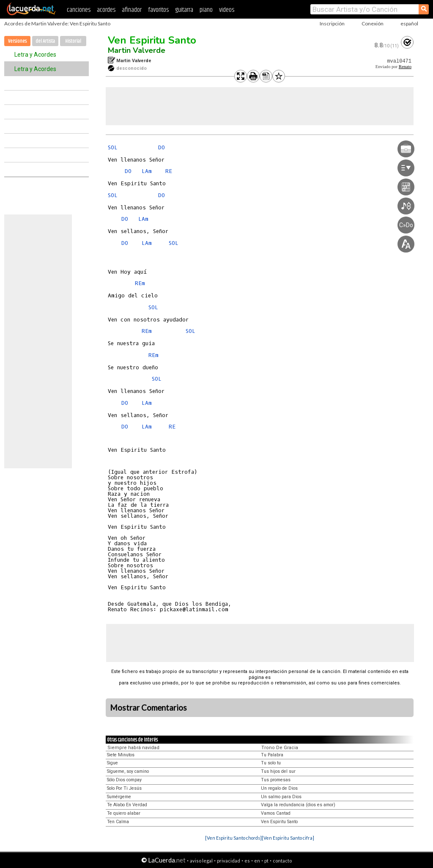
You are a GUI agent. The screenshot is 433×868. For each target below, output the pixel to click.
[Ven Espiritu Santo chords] (233, 838)
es (247, 861)
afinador (132, 10)
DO (162, 147)
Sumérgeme (119, 797)
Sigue (112, 763)
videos (227, 10)
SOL (113, 147)
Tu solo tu (271, 763)
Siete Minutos (121, 755)
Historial (73, 41)
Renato (405, 67)
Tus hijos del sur (278, 771)
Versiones (17, 41)
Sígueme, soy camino (128, 771)
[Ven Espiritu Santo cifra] (288, 838)
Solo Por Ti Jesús (124, 788)
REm (140, 283)
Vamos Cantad (276, 813)
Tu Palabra (272, 755)
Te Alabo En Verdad (127, 805)
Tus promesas (276, 780)
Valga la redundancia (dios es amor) (298, 805)
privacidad (229, 861)
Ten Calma (118, 822)
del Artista (45, 41)
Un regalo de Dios (279, 788)
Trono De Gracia (280, 748)
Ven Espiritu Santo (152, 40)
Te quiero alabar (124, 813)
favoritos (158, 10)
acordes (106, 10)
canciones (79, 10)
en (257, 861)
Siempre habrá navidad (133, 748)
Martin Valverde (137, 50)
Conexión (373, 23)
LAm (147, 171)
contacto (282, 861)
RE (169, 171)
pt (266, 861)
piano (206, 10)
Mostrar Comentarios (148, 708)
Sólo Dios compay (124, 780)
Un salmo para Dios (281, 797)
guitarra (184, 10)
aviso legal (201, 861)
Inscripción (332, 23)
